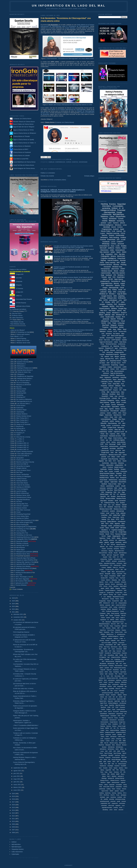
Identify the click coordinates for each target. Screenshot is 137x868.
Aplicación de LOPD (22, 583)
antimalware (113, 300)
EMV (125, 590)
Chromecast (119, 649)
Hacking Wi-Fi (21, 429)
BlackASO (115, 609)
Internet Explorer (113, 260)
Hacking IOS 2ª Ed (22, 533)
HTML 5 (117, 569)
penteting (115, 643)
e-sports (117, 486)
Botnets (113, 350)
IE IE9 (111, 279)
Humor (105, 219)
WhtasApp (104, 778)
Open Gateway (104, 402)
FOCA (123, 233)
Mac (100, 369)
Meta (110, 461)
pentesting (106, 208)
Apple (122, 229)
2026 (14, 598)
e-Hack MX (16, 292)
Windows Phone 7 (105, 780)
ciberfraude (124, 682)
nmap (118, 513)
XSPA (112, 524)
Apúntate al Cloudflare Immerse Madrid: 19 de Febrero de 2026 (73, 277)
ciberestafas (123, 348)
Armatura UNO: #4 (23, 443)
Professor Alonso (17, 315)
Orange (112, 599)
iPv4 (123, 317)
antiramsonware (116, 783)
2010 (14, 821)
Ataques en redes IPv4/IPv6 (25, 560)
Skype (110, 438)
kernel (108, 442)
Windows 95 (106, 603)
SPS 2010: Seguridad (22, 579)
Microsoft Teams (120, 572)
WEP (123, 676)
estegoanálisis (119, 465)
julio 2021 (17, 773)
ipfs (108, 691)
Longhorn (124, 659)
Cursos (69, 162)
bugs (103, 275)
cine (103, 371)
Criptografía (105, 256)
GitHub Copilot (104, 494)
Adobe (120, 488)
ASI (125, 697)
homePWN (112, 689)
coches (111, 471)
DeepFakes (121, 277)
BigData (103, 260)
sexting (113, 442)
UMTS (114, 538)
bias (111, 440)
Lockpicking (117, 659)
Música (113, 256)
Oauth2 (111, 430)
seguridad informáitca (109, 563)
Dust (122, 384)
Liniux (124, 739)
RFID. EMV (124, 757)
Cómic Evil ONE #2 (23, 456)
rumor (123, 806)
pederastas (122, 691)
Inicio (69, 176)
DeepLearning (120, 375)
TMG (114, 770)
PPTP (118, 519)
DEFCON (118, 451)
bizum (101, 682)
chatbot (110, 367)
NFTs (117, 359)
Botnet (112, 369)
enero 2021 (17, 790)
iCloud (124, 559)
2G (102, 544)
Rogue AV (103, 670)
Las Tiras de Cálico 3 (24, 380)
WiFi (118, 263)
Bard (118, 394)
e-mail (123, 239)
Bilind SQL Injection (120, 705)
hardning (114, 793)
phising (122, 693)
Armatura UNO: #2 (23, 447)
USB (120, 417)
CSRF (102, 444)
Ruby (111, 417)
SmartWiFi (105, 396)
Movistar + (112, 294)
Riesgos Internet (21, 468)
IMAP (117, 655)
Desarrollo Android (22, 541)
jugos (108, 797)
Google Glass (119, 593)
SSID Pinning (124, 762)
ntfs (101, 799)
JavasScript (108, 735)
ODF (108, 363)
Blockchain (121, 256)
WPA (101, 603)
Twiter (106, 772)
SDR (121, 601)
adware (107, 356)
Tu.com (124, 398)
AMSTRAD (120, 448)
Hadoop (104, 519)
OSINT (18, 435)
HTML (103, 392)
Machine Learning (113, 233)
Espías (111, 615)
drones (109, 425)
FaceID (104, 549)
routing (115, 607)
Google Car (102, 593)
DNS (115, 292)
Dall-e (106, 651)
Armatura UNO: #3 (23, 445)
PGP (124, 415)
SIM (116, 453)
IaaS (109, 657)
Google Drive (110, 593)
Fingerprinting (107, 229)
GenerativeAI (120, 250)
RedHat (112, 478)
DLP (117, 503)
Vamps (103, 580)
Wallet (119, 538)
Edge (123, 492)
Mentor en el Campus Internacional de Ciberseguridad (68, 109)
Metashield (120, 405)
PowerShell (121, 258)
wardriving (118, 542)
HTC (124, 724)
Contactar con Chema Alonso (22, 119)
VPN (107, 371)
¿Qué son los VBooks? (18, 330)
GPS (113, 302)
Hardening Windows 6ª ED (24, 568)
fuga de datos (122, 294)
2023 (14, 606)
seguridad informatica (107, 808)
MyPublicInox (103, 749)
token (124, 338)
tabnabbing (105, 810)
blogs (110, 292)
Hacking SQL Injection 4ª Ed (25, 562)
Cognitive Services (106, 265)
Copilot (124, 565)
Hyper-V (123, 618)
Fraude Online (20, 571)
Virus (106, 471)
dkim (124, 423)
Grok (125, 593)
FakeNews (103, 367)
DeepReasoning (104, 532)
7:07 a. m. (68, 159)
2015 (14, 807)
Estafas (124, 246)
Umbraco (104, 774)
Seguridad (122, 453)
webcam (111, 386)
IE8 (115, 595)
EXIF (110, 651)
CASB (109, 707)
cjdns (109, 684)
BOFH (117, 528)
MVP (120, 476)
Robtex (114, 628)
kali (124, 310)
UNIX (114, 557)
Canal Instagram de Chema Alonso (24, 168)
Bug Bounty (20, 426)
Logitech (102, 741)
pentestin (114, 561)
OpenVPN (120, 574)
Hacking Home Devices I (25, 378)
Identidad (106, 227)
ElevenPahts (122, 482)
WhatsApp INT (21, 397)
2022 (14, 609)
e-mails (124, 402)
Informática (123, 728)
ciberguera (109, 638)
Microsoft (103, 248)
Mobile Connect (119, 467)
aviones (103, 638)
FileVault (104, 718)
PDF (125, 350)
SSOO (106, 672)
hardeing (102, 793)
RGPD (105, 760)
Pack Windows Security (18, 324)
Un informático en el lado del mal (69, 6)
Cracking (109, 304)
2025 (14, 601)
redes (112, 250)
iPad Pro (113, 795)
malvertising (119, 584)
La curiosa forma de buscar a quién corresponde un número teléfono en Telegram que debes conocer (72, 299)
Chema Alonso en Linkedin (20, 156)
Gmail (120, 290)
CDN (103, 611)
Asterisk (125, 647)
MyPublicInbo (111, 747)
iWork (103, 561)
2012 (14, 816)
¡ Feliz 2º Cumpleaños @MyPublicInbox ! (26, 725)
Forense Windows (21, 585)
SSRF (123, 576)
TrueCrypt (122, 578)
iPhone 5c (118, 689)
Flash (124, 651)
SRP (118, 762)
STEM (101, 764)
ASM (110, 515)
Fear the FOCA (17, 313)
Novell (107, 534)
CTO (111, 565)
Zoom (106, 582)
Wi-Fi (107, 524)
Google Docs (122, 722)
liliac (112, 691)
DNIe (118, 434)
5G (105, 544)
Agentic (111, 409)
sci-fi (109, 457)
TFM (116, 674)
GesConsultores (104, 722)
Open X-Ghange (108, 753)
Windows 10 (103, 294)
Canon (113, 649)
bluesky (101, 785)
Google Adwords (114, 722)
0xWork (125, 695)
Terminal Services (111, 344)
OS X (114, 461)
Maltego (109, 597)
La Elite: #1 (21, 439)
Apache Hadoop (121, 544)
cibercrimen (115, 269)
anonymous (105, 511)
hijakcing (120, 793)
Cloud (123, 321)
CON (123, 285)
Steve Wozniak (121, 496)
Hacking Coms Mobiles (23, 566)
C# (120, 609)
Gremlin (102, 534)
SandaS (105, 557)
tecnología (113, 448)
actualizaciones (121, 634)
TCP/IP (102, 499)
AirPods (113, 544)
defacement (122, 540)
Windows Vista (117, 267)
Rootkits (113, 496)
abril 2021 (17, 782)
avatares (112, 511)
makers (122, 365)
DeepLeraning (123, 712)
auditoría (111, 248)
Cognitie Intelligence (110, 590)
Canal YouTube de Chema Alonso (24, 165)
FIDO (119, 716)
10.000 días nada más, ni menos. (23, 689)
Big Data (19, 387)
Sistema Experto (122, 764)
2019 (14, 796)
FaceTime (122, 567)
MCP (103, 661)
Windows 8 (116, 313)
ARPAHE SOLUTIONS (20, 306)
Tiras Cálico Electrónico (24, 454)
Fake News (123, 342)
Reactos (108, 628)
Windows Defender (120, 778)
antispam (123, 411)
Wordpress (122, 304)
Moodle (110, 553)
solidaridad (102, 695)
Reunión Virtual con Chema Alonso (24, 122)
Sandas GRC (104, 578)
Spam (119, 252)
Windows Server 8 (115, 780)
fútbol (123, 524)
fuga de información (117, 373)
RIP (109, 760)
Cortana (104, 567)
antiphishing (103, 432)
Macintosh (108, 622)
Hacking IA (20, 360)
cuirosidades (119, 785)
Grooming (110, 549)
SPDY (114, 762)
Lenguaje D (107, 739)
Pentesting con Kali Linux (24, 535)
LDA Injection (113, 737)
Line (112, 659)
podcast (103, 298)
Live (105, 597)
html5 (116, 501)
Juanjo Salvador (70, 28)
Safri (113, 764)
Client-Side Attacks (22, 483)
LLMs (118, 246)
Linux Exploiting (21, 531)
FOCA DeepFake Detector (21, 632)
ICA (109, 519)
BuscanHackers (104, 565)
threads (108, 695)
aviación (122, 636)
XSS (114, 277)
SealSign (117, 469)
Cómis (105, 712)
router (111, 607)
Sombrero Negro (21, 410)
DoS (119, 492)
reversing (123, 377)
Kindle (107, 737)
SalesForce (103, 630)
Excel (101, 340)
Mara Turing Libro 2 (22, 420)
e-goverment (106, 365)
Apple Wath (117, 701)
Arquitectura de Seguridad (25, 376)
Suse (112, 632)
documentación (119, 371)
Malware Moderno (22, 414)
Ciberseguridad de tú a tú (24, 401)
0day (106, 409)
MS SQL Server (116, 363)
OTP (124, 436)
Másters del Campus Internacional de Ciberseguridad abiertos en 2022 (70, 105)
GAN (106, 444)
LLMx (102, 739)
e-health (117, 471)
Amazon (121, 325)
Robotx (124, 760)
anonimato (110, 352)
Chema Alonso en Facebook (22, 152)
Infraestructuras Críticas (24, 497)
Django (102, 615)
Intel (116, 476)
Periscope (102, 757)
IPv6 (103, 285)
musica (116, 691)
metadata (105, 306)
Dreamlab (16, 281)
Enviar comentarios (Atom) (58, 180)
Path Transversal (103, 666)
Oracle (108, 313)
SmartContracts (105, 308)
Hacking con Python (22, 518)
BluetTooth (103, 707)
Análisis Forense (21, 479)
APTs (101, 586)
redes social (111, 806)
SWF (109, 764)
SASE (100, 762)
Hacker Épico (20, 550)
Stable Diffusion (112, 522)
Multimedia (103, 469)
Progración (108, 757)
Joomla (113, 405)
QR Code (109, 555)
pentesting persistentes (108, 693)
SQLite (125, 461)
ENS (120, 413)
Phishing (123, 265)
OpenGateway (112, 423)
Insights (102, 730)
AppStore (116, 586)
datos (101, 377)
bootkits (110, 559)
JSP (125, 569)
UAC (103, 334)
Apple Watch (123, 586)
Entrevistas (111, 239)
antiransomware (114, 446)
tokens (105, 279)
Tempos (111, 235)
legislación (108, 377)
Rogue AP (116, 555)
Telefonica (102, 538)
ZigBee (109, 783)
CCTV (124, 609)
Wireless (114, 308)
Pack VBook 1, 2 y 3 (17, 336)
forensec (124, 789)
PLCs (101, 507)
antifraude (104, 636)
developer (118, 338)
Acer (101, 699)
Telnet (102, 772)
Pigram (106, 576)
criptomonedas (106, 273)
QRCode (124, 626)
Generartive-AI (113, 720)
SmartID (124, 507)
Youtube (104, 277)
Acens (110, 586)
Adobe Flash (117, 515)
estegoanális (120, 686)
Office (119, 329)
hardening (120, 221)
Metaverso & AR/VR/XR (24, 385)
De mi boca (116, 712)
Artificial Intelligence (106, 225)
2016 (14, 805)
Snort (100, 768)
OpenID (124, 753)
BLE (107, 434)
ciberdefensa (117, 559)
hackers (116, 223)
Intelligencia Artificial (121, 732)
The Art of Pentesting (23, 383)
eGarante (124, 582)
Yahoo (117, 400)
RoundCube (116, 670)
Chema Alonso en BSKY (19, 149)
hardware (109, 275)
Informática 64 (104, 411)
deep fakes (103, 501)
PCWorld (120, 319)
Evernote (119, 651)
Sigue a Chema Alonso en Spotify (24, 140)
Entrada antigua (89, 176)
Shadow (124, 630)
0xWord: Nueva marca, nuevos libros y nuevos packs (70, 309)
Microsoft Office (106, 407)
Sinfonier (106, 388)
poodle (118, 801)
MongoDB (108, 574)
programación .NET (106, 390)
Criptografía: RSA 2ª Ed (24, 539)
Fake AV (123, 615)
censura (111, 540)
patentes (123, 513)
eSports (107, 640)
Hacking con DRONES (23, 487)
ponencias (113, 801)
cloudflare (112, 394)
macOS (112, 375)
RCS (112, 668)
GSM (125, 390)
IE (108, 620)
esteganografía (119, 352)
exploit (123, 283)
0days (107, 528)
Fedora (103, 618)
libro (101, 300)
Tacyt (125, 329)
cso (116, 540)
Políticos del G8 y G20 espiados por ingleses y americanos (72, 319)
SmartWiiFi (123, 766)
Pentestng (111, 666)
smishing (116, 808)
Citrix (109, 323)
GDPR (112, 421)
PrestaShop (113, 576)
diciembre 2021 (18, 614)
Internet (119, 231)
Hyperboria (103, 620)
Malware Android (21, 508)
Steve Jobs (114, 463)
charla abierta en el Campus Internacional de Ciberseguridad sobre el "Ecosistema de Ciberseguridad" (67, 25)
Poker (111, 626)
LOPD (125, 367)
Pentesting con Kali (23, 332)
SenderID (110, 507)
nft (108, 361)
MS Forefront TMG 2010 (23, 581)
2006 (14, 833)
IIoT (111, 728)
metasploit (109, 254)
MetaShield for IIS (120, 661)
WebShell (114, 776)
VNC (112, 676)
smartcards (121, 643)
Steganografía (116, 536)
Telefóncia (122, 770)
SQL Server (120, 306)
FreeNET (101, 653)
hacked (118, 317)
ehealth (123, 486)
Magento (111, 551)
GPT (118, 302)
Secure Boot (111, 630)
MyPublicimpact (16, 847)
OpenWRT (111, 755)
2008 (14, 827)
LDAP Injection (116, 340)
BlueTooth (106, 325)
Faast (114, 323)
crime (113, 603)
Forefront (110, 467)
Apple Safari (114, 482)
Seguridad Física (107, 283)
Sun (123, 430)
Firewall (102, 354)
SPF (120, 423)
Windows (118, 225)
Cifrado (122, 271)
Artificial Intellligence (113, 703)
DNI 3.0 (110, 712)
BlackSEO (121, 380)
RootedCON (116, 601)
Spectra (104, 235)
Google (119, 212)
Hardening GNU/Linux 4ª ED (25, 537)
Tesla (110, 557)
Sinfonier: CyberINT (22, 506)
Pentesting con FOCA (23, 529)
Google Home (105, 453)
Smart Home (104, 446)
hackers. (122, 791)
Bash (125, 563)
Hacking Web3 (21, 391)
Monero (102, 574)
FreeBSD (121, 718)
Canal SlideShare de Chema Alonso (24, 162)
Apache (117, 285)
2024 (14, 604)
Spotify (113, 402)
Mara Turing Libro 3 (22, 418)
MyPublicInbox (16, 844)
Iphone (123, 223)
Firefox (114, 290)
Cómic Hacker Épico (23, 516)
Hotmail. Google (122, 726)
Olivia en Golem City (24, 372)
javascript (106, 319)
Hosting (111, 595)
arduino (123, 407)
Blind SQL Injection (119, 273)
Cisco (109, 517)
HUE (105, 655)
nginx (113, 605)
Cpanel (122, 611)
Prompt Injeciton (116, 757)
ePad (101, 787)
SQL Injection (104, 252)
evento (113, 513)
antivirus (103, 413)
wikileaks (118, 386)
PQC (125, 574)
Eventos (75, 162)
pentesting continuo (119, 526)
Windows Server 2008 (106, 509)
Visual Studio (103, 480)
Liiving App (119, 739)
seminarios (119, 563)
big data (122, 254)
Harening (109, 726)
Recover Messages (121, 534)
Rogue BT (109, 670)
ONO (106, 751)
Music (113, 519)
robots (116, 342)
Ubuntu (119, 310)
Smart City (117, 507)
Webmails (105, 394)
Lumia (113, 741)
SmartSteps (116, 672)
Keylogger (107, 659)
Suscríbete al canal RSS (21, 159)
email (108, 513)
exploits (124, 340)
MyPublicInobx (111, 664)
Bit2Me (107, 350)
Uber (125, 632)
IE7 (114, 494)
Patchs (117, 599)
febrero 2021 (18, 787)
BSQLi (113, 457)
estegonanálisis (123, 603)
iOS (118, 239)
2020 (14, 794)
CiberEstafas (20, 412)
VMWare (103, 634)
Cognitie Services (121, 709)
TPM (117, 770)
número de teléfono (121, 605)
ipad (110, 277)
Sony (117, 578)
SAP (118, 628)
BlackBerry (105, 530)
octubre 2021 (18, 620)
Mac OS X (104, 310)
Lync (117, 741)
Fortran (116, 718)
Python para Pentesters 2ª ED (26, 520)
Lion (113, 505)
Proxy (102, 344)
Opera (119, 461)
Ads (125, 488)
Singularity (107, 632)
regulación (118, 806)
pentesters (116, 377)
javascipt (108, 605)
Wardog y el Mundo (22, 543)
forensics (121, 396)
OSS (115, 751)
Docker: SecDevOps (23, 474)
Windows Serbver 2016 (112, 678)
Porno (112, 534)
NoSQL (103, 555)
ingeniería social (119, 432)
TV (123, 484)
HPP (101, 595)
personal (121, 244)
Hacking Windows (22, 481)
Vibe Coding (117, 676)
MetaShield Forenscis (118, 622)
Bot (107, 547)
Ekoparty (16, 285)
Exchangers (113, 716)
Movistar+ (123, 354)
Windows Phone (121, 499)
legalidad (103, 361)
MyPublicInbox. (120, 747)
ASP (108, 544)
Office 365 (118, 430)
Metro (113, 745)
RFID (124, 476)
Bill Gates (123, 528)
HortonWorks (111, 655)
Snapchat (112, 578)
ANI (114, 697)
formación (113, 219)
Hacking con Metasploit (23, 477)
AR (117, 697)
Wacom (123, 774)
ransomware (117, 367)
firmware (119, 789)
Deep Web (116, 384)
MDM (109, 572)
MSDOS (118, 505)
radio (110, 329)
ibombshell (122, 501)
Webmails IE (121, 776)
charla (116, 388)
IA (123, 208)
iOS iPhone (106, 795)
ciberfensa (117, 682)
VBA (108, 774)
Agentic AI (124, 645)
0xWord (14, 842)
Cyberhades (15, 854)
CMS (102, 492)
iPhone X (104, 691)
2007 (14, 830)
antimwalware (111, 680)
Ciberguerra (21, 374)
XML (120, 580)
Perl (102, 576)
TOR (104, 352)
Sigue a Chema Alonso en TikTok (23, 130)
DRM (102, 651)
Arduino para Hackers (23, 460)
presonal (124, 801)
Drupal (112, 532)
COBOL (105, 649)
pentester (106, 369)
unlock (111, 810)
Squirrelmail (123, 672)
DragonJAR (16, 274)
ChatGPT (120, 242)
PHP (115, 304)
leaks (101, 482)
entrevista (103, 488)
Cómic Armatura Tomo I (24, 470)
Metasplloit (108, 745)
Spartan (116, 768)
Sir (116, 764)
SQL (125, 601)
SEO (123, 382)
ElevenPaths (121, 217)
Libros (112, 217)
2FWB (112, 528)
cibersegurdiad (103, 684)
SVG (105, 764)
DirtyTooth (105, 421)
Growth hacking (109, 569)
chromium (111, 682)
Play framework (119, 666)
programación (105, 281)
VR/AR (104, 384)
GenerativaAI (121, 720)
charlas (51, 162)
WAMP (118, 774)
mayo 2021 (17, 779)
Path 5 (106, 417)
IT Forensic (16, 288)
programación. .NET (105, 803)
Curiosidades (118, 206)
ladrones (107, 584)
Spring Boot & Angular (23, 466)
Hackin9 (105, 595)
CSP (113, 707)
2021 (14, 612)
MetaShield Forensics (118, 597)
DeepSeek (117, 382)
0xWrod (102, 697)
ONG (112, 453)
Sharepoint (123, 478)
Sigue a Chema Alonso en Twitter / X (25, 143)
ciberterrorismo (113, 480)
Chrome (109, 331)
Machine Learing (114, 743)
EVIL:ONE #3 (21, 431)
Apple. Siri (124, 701)
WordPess (123, 780)
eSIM (114, 686)
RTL (104, 628)
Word (105, 680)
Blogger (115, 419)
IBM (108, 392)
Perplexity (104, 386)
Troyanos (105, 327)
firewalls (102, 584)
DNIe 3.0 (115, 567)
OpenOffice (115, 407)
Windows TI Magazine (107, 400)
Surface (102, 674)
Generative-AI (104, 246)
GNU (101, 505)
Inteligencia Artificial (108, 210)
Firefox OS (110, 718)
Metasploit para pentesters (27, 552)
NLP (121, 664)
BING (124, 281)
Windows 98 (111, 778)
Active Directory (107, 380)
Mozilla (116, 553)
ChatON (103, 709)
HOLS (117, 618)
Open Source (119, 279)
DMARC (109, 567)
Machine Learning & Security (25, 462)
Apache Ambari (112, 699)
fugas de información (106, 342)
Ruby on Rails (112, 484)
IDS (111, 494)
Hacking (104, 204)
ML (119, 398)
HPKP (101, 655)
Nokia (125, 664)
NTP (118, 624)
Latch (110, 223)
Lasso (119, 595)
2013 (14, 813)
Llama (102, 359)
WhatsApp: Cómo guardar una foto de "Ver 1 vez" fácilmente (72, 256)
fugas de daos (105, 791)
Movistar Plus (110, 359)
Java (114, 329)
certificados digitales (119, 440)
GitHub (117, 421)
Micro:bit (113, 624)
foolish (110, 432)
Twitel (111, 396)
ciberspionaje (120, 511)
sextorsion (110, 488)
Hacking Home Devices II (25, 370)
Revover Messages (116, 760)
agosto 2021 (17, 771)
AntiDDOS (103, 490)
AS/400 (121, 697)
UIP (121, 772)
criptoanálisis (110, 465)
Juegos (105, 288)
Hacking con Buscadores (23, 573)
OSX (122, 624)
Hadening (103, 726)
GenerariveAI (105, 720)
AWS (116, 488)
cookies (102, 513)
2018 (14, 799)
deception (117, 582)
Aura (112, 246)
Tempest (123, 469)
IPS (125, 655)
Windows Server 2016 (23, 343)
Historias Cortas (21, 389)
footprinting (115, 365)
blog (109, 290)
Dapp (108, 613)
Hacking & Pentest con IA (25, 368)
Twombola (116, 772)
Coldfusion (120, 590)
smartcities (104, 515)
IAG (122, 569)
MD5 (120, 741)
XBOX (118, 402)
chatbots (102, 465)
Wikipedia (114, 580)
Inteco (107, 730)
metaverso (103, 329)
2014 (14, 810)
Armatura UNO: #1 (23, 449)
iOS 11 (125, 793)
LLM (113, 231)
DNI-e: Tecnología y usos (23, 577)
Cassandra (122, 707)
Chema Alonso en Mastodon (20, 146)
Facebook (106, 242)
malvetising (113, 797)
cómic (110, 384)
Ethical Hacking (21, 338)
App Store (110, 490)
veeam (115, 810)
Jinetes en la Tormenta (23, 424)
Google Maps (122, 532)
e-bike (121, 638)
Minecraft (118, 745)
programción (115, 803)
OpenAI (113, 319)
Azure (101, 350)
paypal (112, 542)
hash (118, 640)
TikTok (101, 471)
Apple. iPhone (104, 703)
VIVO (121, 557)
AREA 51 (16, 296)
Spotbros (121, 768)
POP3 (101, 626)
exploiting (121, 296)
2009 (14, 824)
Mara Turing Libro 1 (22, 422)
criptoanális (112, 785)
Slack (111, 672)
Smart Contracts (118, 438)
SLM (117, 478)
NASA (117, 749)
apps (116, 348)
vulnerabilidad (109, 645)
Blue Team (122, 419)
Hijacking (116, 346)
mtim (125, 797)
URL (124, 772)
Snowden (105, 768)
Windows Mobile (110, 499)
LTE (103, 622)
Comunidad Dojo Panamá (21, 299)
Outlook (110, 469)
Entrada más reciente (47, 176)
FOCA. (123, 716)
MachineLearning (110, 661)
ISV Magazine (103, 657)
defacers (116, 638)
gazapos (117, 791)
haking (106, 689)
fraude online (110, 317)
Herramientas (105, 269)
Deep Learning (110, 263)
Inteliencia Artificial (115, 730)
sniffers (115, 413)
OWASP (124, 505)
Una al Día (19, 575)
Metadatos (104, 237)
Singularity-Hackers (18, 849)
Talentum (103, 331)
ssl (111, 346)
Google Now (104, 724)
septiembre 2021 (19, 768)
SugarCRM (108, 770)
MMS (102, 743)
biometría (109, 334)
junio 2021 (17, 776)
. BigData (119, 695)
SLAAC (104, 536)
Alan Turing (107, 647)
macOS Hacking (21, 491)
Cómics (114, 244)
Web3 (124, 252)
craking (106, 785)
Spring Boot (20, 458)
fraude (123, 263)
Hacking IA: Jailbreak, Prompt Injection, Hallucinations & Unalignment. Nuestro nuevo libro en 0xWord (63, 191)
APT (108, 336)
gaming (123, 356)
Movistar (116, 265)
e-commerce (116, 425)
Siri (111, 388)
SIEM (105, 762)
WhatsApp (106, 244)
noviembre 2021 (19, 617)
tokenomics (109, 285)
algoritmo (117, 524)
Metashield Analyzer (104, 624)
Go (116, 532)
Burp (100, 649)
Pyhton (109, 601)
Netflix (119, 444)
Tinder (108, 538)
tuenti (101, 409)
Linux (125, 225)
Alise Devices (114, 647)
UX (118, 557)
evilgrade (113, 640)
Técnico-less (122, 331)
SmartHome (110, 338)
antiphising (119, 680)
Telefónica (104, 217)
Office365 (103, 423)
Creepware (103, 613)
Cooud (101, 712)
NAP (117, 664)
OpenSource (117, 415)
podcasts (103, 292)
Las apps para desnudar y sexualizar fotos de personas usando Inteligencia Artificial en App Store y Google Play (73, 247)
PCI (126, 624)
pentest (103, 223)
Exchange (117, 615)
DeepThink (123, 613)
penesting (112, 799)
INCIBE (121, 655)
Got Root (19, 502)
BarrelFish (112, 705)
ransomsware (104, 607)
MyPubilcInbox (123, 553)
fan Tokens (117, 334)
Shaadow (118, 630)
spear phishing (121, 442)
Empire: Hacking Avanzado (25, 451)
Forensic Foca (104, 476)
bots (112, 356)
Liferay (113, 739)
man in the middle (106, 643)
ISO (115, 728)
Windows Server (107, 271)
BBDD (112, 588)
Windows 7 (121, 275)
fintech (114, 789)
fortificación (122, 298)
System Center (119, 632)
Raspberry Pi (20, 433)
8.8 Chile (16, 278)
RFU (101, 760)
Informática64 (114, 411)
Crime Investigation (22, 489)
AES (125, 584)
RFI (105, 507)
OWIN (119, 751)
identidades (123, 795)
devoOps (110, 686)
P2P (123, 394)
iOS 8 (101, 795)
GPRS (106, 300)
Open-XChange (117, 753)
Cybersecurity (105, 451)
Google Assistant (116, 653)
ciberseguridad (109, 212)
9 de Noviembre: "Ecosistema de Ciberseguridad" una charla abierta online (66, 20)
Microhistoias (103, 664)
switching (103, 609)
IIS (103, 302)
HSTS (122, 517)
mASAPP (108, 561)
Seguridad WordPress (23, 500)
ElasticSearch (112, 714)
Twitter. (111, 772)
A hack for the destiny (23, 485)
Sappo (109, 536)
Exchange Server (105, 398)
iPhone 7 (124, 689)
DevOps (124, 409)
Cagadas (118, 588)
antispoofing (104, 559)
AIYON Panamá (18, 303)
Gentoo (108, 618)
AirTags (101, 647)
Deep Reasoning (113, 459)
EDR (107, 615)
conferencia (122, 344)
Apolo (120, 647)
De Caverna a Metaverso (24, 399)
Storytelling (20, 395)
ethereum (106, 373)
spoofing (102, 313)
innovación (107, 267)
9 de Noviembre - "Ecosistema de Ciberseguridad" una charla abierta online (70, 59)
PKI (108, 496)
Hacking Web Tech (22, 504)
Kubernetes (20, 408)
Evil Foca (119, 350)
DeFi (124, 451)
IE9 (106, 461)
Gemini (104, 323)
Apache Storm (103, 701)
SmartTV (124, 313)
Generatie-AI (108, 653)
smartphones (122, 607)
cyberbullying (110, 486)
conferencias (60, 162)
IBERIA (107, 728)
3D (125, 465)
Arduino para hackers (23, 334)
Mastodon (123, 494)
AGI (106, 697)
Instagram (124, 369)
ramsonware (122, 803)
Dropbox (122, 503)
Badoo (106, 705)
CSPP (104, 427)
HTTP (115, 331)
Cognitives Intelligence (118, 530)
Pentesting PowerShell (23, 514)
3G (103, 405)
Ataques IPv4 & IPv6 (23, 341)
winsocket (121, 810)
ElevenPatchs (120, 714)
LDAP (104, 336)
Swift (106, 674)
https (123, 334)
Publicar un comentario (48, 173)
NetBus (122, 749)
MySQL (112, 306)
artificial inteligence (113, 636)
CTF (109, 649)
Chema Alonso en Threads (20, 136)
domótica (111, 501)
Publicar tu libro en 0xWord (18, 269)
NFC (122, 421)
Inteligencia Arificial (116, 657)
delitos (101, 542)
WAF (103, 524)
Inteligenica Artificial (110, 732)
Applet (102, 588)
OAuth (124, 444)
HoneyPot (116, 549)
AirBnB (109, 609)
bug (102, 254)
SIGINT (109, 762)
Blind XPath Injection (120, 490)
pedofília (106, 799)
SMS (115, 296)
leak (113, 315)
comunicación (115, 684)
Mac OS (106, 743)
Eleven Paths (106, 231)
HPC (120, 724)
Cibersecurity (117, 565)
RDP (101, 438)
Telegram (114, 325)
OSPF (111, 751)
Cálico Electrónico (18, 318)
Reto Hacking (114, 237)
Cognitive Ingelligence (120, 547)
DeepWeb (119, 473)
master (110, 526)
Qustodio (107, 668)
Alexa (115, 380)
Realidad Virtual (104, 478)
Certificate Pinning (109, 503)
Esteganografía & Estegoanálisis (26, 527)
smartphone (105, 346)
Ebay (114, 651)
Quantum (123, 359)
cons (120, 300)
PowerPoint (118, 626)
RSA (105, 438)
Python (118, 248)
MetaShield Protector (112, 354)
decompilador (103, 686)
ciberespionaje (114, 288)
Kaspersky (123, 620)
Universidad (83, 162)
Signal (101, 632)
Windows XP (120, 315)
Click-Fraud (116, 517)
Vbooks (103, 486)
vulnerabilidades (106, 419)
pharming (117, 693)
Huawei (102, 728)
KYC (124, 735)
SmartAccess (103, 766)
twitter (113, 252)
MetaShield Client (119, 551)
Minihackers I (21, 366)
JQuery (102, 735)
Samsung (103, 522)
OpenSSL (103, 496)
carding (105, 540)
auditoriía (123, 783)
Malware (112, 221)
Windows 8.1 (104, 455)
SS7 (122, 628)
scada (123, 425)
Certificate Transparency (112, 611)
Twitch (108, 676)
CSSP (117, 707)
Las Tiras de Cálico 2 (24, 403)
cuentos (103, 442)
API (120, 390)
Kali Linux (107, 340)
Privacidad (121, 210)
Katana (103, 737)
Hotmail (123, 400)
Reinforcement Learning (120, 668)
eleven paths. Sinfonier (109, 787)
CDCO (111, 547)
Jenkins (114, 735)
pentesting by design (120, 799)
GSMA (111, 476)
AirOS (105, 699)
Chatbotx (108, 709)
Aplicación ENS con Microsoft (25, 564)
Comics (120, 227)
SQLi (123, 392)
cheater (105, 682)
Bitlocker (102, 547)
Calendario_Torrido (107, 382)
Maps (113, 572)
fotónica (102, 605)
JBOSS (112, 620)
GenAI (114, 227)
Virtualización (122, 522)
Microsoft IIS (105, 599)
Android (116, 229)
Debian (117, 409)
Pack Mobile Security (17, 322)
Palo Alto (106, 626)
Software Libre (112, 298)
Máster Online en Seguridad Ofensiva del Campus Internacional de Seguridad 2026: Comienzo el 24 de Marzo (73, 331)
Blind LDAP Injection (118, 336)
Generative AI (116, 281)
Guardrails (124, 653)
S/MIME (122, 555)
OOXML (102, 338)
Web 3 (109, 776)
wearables (113, 695)
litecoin (113, 584)
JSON (117, 620)
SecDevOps (106, 463)
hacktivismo (105, 375)
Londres (108, 741)
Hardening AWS (21, 393)
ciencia (111, 582)
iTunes (118, 795)
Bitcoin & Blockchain (23, 493)
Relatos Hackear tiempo (24, 416)
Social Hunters (21, 406)
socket (121, 808)
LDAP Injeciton (121, 737)
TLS (123, 536)
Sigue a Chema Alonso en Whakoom (25, 133)
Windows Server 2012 (23, 554)
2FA (115, 275)
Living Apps (121, 292)
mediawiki (120, 797)
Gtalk (113, 618)
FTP (124, 473)
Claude (108, 405)
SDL (121, 670)
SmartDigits (110, 766)
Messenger (112, 444)
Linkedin (114, 398)
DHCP (125, 649)
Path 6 (122, 599)
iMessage (104, 526)
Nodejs (114, 574)
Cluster (18, 512)
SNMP (119, 576)
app (107, 440)
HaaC (105, 505)
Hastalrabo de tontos (115, 436)
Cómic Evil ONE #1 (22, 464)
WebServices (110, 634)
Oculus (123, 751)
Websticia (121, 463)
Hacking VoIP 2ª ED (22, 545)
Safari (120, 484)
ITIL (118, 728)
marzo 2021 (17, 785)
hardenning (108, 793)
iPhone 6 (123, 640)
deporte (107, 542)
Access (105, 586)
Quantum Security (23, 362)
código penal (123, 684)
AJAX (110, 697)
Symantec (111, 674)
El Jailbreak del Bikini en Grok (63, 288)
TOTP (124, 363)
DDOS (104, 467)
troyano (116, 390)
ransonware (104, 806)
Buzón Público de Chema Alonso (23, 124)
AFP (115, 645)
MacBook (104, 484)
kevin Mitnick (122, 480)
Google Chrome (107, 296)
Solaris (111, 768)
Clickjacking (109, 492)
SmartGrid (117, 766)
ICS (109, 505)
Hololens (114, 726)
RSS (124, 386)
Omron (101, 753)
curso (121, 388)
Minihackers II (21, 364)
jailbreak (108, 315)
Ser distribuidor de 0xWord (18, 309)
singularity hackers (116, 361)
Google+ (102, 569)
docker (121, 327)
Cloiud (114, 709)
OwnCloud (117, 755)
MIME (124, 741)
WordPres (103, 783)
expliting (109, 789)
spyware (107, 482)
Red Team (19, 472)
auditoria (125, 680)
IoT (125, 290)
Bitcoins (116, 283)
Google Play (122, 308)
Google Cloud (112, 427)
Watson (104, 776)
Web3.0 (108, 580)
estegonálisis (119, 787)
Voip (112, 371)
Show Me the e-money (23, 437)
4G (102, 503)
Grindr (109, 724)
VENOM (113, 774)
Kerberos (104, 572)
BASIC (107, 588)
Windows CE (102, 678)
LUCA (113, 242)
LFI (118, 494)
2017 (14, 802)
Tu (104, 676)
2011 (14, 819)
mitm (116, 254)
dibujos (117, 356)
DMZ (115, 492)
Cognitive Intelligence (108, 258)
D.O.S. (112, 451)
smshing (102, 645)
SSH (116, 417)
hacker (109, 413)
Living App (121, 323)
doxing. (125, 785)
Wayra (101, 315)
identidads (103, 797)
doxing (103, 425)
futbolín (111, 791)
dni (116, 603)
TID (102, 356)
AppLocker (110, 701)
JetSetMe (120, 735)
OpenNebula (104, 755)
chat (116, 396)
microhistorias (115, 321)
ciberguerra (105, 321)
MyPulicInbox (111, 749)
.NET (125, 300)
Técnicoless (114, 327)
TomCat (120, 674)
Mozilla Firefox (115, 392)
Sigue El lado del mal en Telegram (22, 127)
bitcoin (116, 271)
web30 (125, 542)
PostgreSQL (103, 601)
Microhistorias (21, 547)
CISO (118, 457)
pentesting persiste (105, 801)
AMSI (119, 645)
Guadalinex (115, 724)
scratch (102, 528)
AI (120, 208)
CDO (117, 369)
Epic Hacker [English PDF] (24, 522)
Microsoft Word (103, 553)
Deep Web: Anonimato (23, 510)
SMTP (122, 519)
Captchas (113, 434)
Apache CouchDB (121, 699)
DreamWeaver (104, 714)
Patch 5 (123, 755)
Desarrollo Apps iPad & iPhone (26, 558)
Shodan (108, 302)
